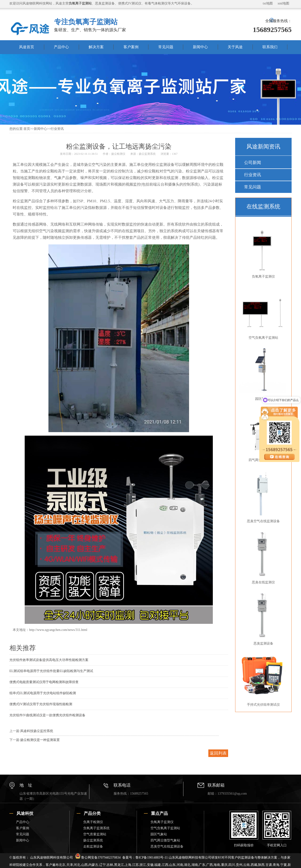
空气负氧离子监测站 (262, 312)
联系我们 (270, 47)
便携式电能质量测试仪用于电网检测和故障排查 (44, 682)
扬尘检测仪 (118, 154)
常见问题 (166, 47)
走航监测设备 (93, 846)
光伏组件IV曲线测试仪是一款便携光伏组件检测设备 (47, 715)
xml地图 (283, 3)
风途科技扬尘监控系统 (37, 731)
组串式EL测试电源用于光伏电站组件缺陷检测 (43, 693)
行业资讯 (57, 129)
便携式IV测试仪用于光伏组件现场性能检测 (41, 704)
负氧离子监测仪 (262, 251)
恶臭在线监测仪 (262, 557)
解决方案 (96, 47)
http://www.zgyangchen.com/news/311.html (58, 630)
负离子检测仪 (93, 822)
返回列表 (218, 753)
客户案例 (131, 47)
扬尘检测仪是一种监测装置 (40, 740)
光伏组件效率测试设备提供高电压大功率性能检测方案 (49, 660)
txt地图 (268, 3)
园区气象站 (262, 373)
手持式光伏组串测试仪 (262, 679)
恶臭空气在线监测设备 (262, 496)
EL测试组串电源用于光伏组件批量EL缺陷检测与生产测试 (51, 671)
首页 (27, 129)
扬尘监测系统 (147, 154)
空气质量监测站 (95, 834)
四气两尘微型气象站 (165, 840)
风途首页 (27, 47)
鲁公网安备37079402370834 (98, 858)
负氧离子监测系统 (96, 828)
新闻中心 (200, 47)
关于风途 (235, 47)
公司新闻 (253, 163)
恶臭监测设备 (262, 618)
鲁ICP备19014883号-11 (152, 858)
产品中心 (61, 47)
